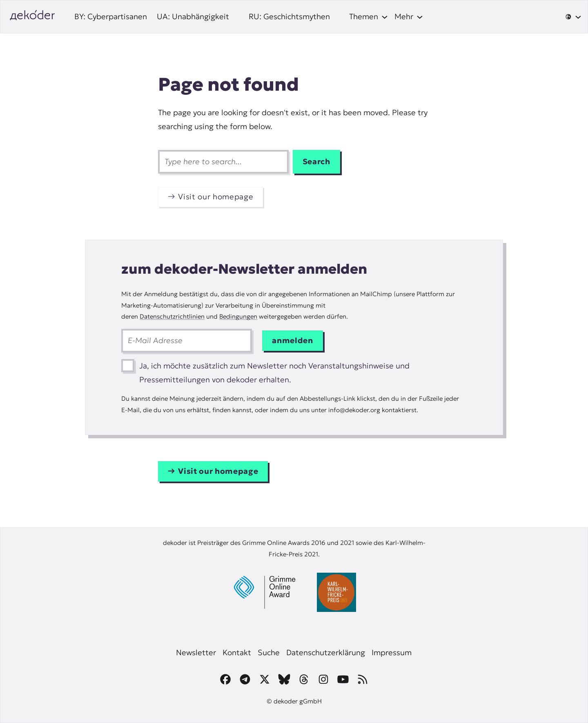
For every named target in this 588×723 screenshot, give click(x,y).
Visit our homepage (216, 197)
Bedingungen (238, 316)
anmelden (292, 340)
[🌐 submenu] (573, 17)
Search (316, 162)
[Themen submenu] (369, 17)
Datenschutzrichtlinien (172, 316)
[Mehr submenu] (409, 17)
